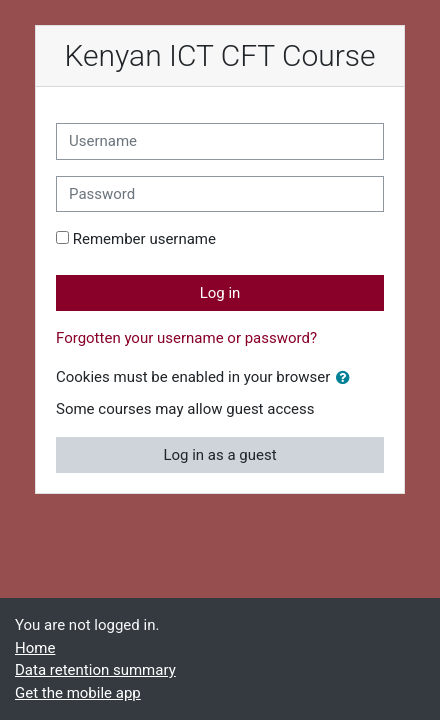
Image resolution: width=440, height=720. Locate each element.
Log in (220, 293)
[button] (347, 378)
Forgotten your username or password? (186, 338)
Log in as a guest (219, 455)
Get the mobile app (78, 693)
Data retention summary (95, 670)
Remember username (144, 239)
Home (35, 648)
